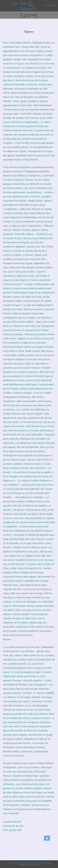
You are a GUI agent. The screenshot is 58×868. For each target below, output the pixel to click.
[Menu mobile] (50, 6)
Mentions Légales (29, 865)
